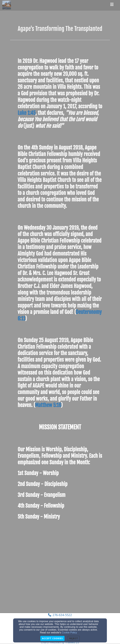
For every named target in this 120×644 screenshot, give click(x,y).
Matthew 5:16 (48, 405)
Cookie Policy (69, 633)
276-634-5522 (62, 615)
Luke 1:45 (27, 113)
